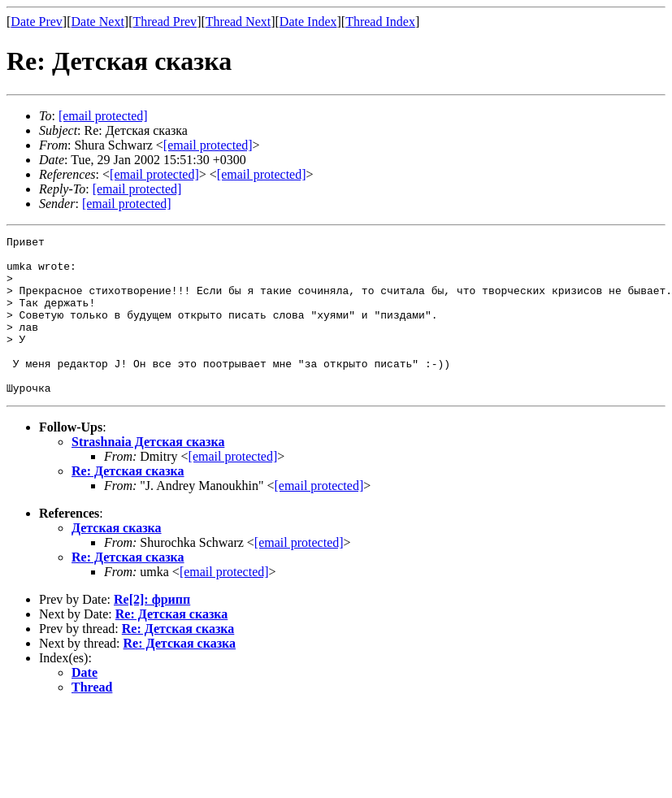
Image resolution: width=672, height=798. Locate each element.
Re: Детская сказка (128, 503)
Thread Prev (165, 22)
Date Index (308, 22)
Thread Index (380, 22)
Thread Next (238, 22)
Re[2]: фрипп (152, 631)
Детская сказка (117, 559)
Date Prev (37, 22)
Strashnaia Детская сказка (148, 473)
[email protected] (233, 488)
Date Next (98, 22)
